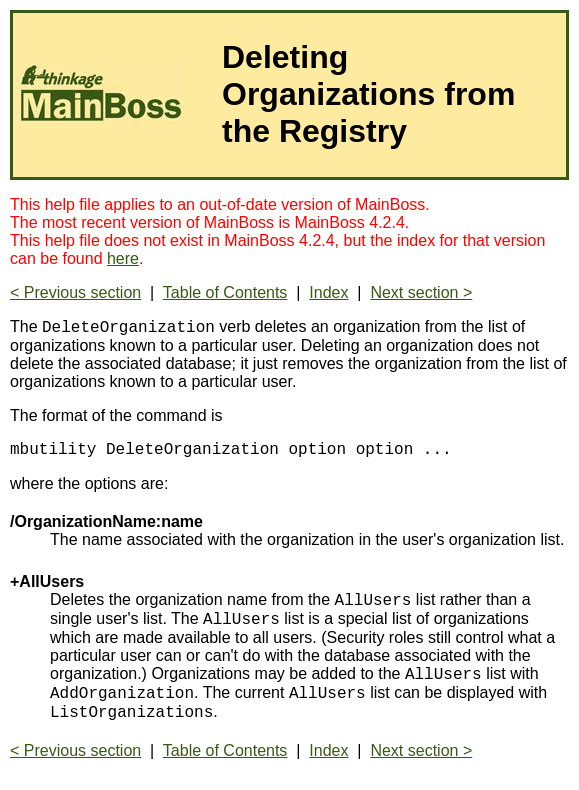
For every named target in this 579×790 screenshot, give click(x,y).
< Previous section (75, 292)
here (123, 258)
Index (328, 292)
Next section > (421, 292)
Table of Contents (225, 292)
